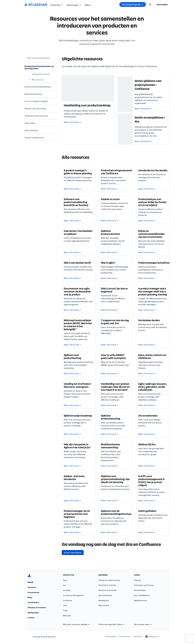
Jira (64, 585)
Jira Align (67, 590)
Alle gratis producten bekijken (76, 624)
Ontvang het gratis (133, 4)
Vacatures (32, 587)
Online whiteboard (34, 138)
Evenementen (33, 592)
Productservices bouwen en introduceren (39, 67)
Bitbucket (67, 616)
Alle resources (38, 80)
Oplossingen (74, 5)
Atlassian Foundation (37, 608)
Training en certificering (144, 585)
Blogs (30, 597)
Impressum (138, 636)
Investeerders (33, 602)
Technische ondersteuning (109, 580)
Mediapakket (33, 613)
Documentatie (140, 590)
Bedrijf (30, 582)
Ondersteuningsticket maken (111, 624)
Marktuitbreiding (33, 94)
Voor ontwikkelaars (142, 595)
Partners (138, 580)
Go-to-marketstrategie (36, 101)
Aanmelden (162, 4)
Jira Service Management (73, 595)
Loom (65, 605)
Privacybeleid (110, 636)
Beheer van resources (35, 108)
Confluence (68, 600)
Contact (31, 618)
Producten (56, 5)
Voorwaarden (125, 636)
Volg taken (30, 123)
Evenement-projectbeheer (38, 87)
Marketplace (104, 600)
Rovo (65, 580)
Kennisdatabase (105, 595)
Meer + (88, 5)
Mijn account (104, 605)
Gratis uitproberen (73, 553)
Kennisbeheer (31, 130)
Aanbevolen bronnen (41, 74)
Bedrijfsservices (140, 600)
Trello (65, 610)
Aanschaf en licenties (107, 585)
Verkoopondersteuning (36, 116)
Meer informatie (72, 122)
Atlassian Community (107, 590)
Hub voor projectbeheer (38, 58)
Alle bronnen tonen (143, 624)
